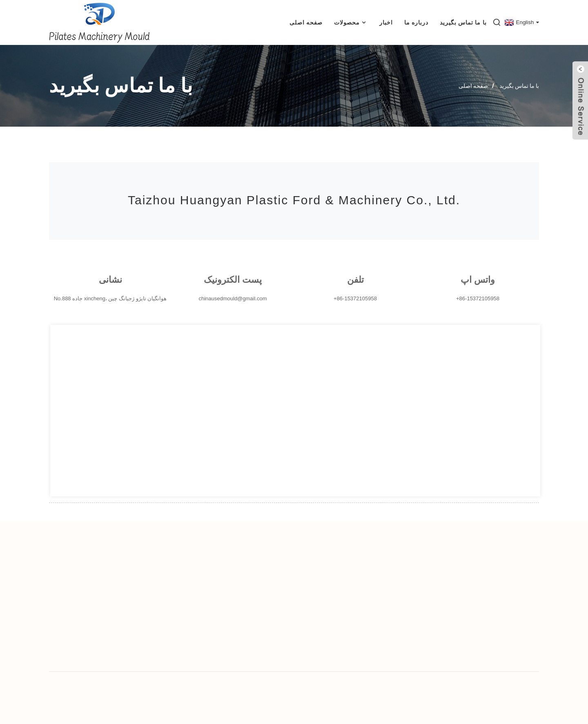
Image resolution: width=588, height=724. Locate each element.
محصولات (351, 23)
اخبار (386, 22)
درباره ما (416, 22)
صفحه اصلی (306, 22)
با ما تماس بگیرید (463, 22)
